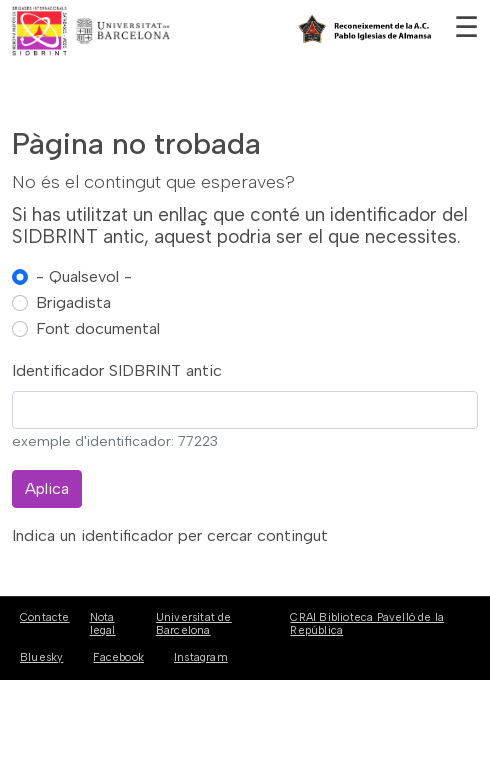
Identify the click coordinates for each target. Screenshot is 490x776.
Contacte (45, 617)
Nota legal (103, 624)
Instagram (201, 657)
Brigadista (73, 302)
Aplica (47, 488)
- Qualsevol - (84, 276)
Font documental (98, 328)
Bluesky (41, 657)
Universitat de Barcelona (194, 624)
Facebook (118, 657)
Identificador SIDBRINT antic (117, 370)
